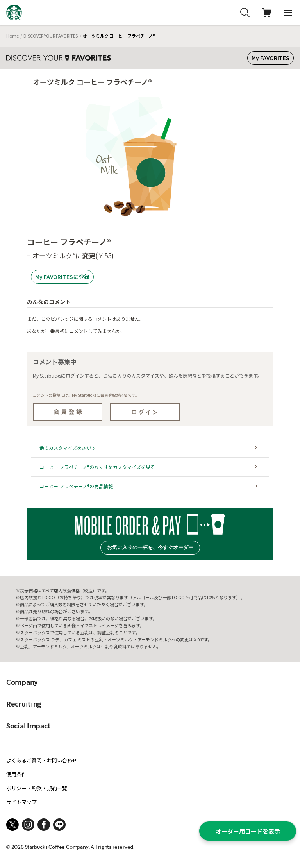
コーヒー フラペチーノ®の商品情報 (76, 486)
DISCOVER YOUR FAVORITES (51, 36)
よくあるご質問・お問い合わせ (42, 760)
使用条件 (16, 774)
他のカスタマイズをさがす (68, 448)
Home (12, 36)
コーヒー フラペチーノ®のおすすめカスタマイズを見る (97, 467)
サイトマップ (21, 802)
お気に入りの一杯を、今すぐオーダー (150, 547)
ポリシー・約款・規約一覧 (37, 788)
